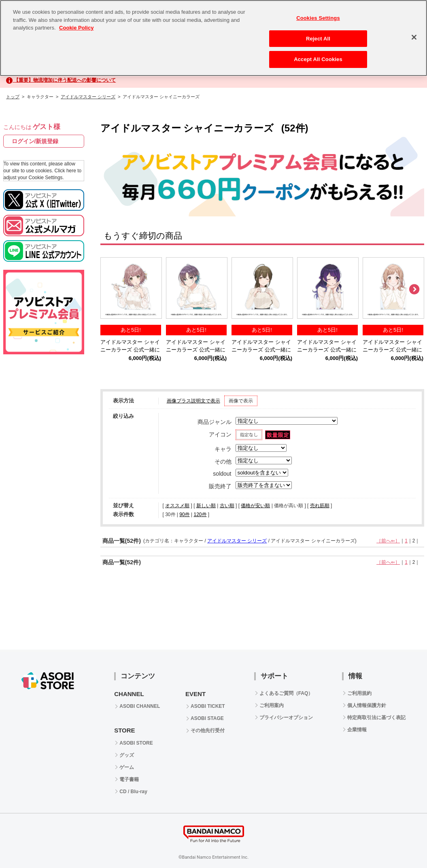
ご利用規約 (359, 693)
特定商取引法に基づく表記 (376, 718)
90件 (184, 514)
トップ (13, 97)
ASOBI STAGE (207, 718)
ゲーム (127, 767)
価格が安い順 (255, 506)
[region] (213, 38)
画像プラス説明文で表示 (193, 401)
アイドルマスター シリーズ (88, 97)
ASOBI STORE (136, 743)
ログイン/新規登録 (35, 141)
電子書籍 (129, 779)
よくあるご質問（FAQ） (286, 693)
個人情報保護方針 (367, 705)
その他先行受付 (208, 730)
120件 (200, 514)
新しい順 (206, 506)
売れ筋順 (320, 506)
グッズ (127, 755)
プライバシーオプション (286, 718)
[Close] (414, 37)
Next (414, 290)
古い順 (227, 506)
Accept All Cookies (318, 59)
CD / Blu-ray (133, 792)
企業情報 (357, 730)
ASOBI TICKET (208, 706)
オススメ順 (177, 506)
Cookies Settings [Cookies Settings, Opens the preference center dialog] (318, 18)
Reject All (318, 39)
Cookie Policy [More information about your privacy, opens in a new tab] (76, 28)
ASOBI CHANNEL (140, 706)
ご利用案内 (272, 705)
